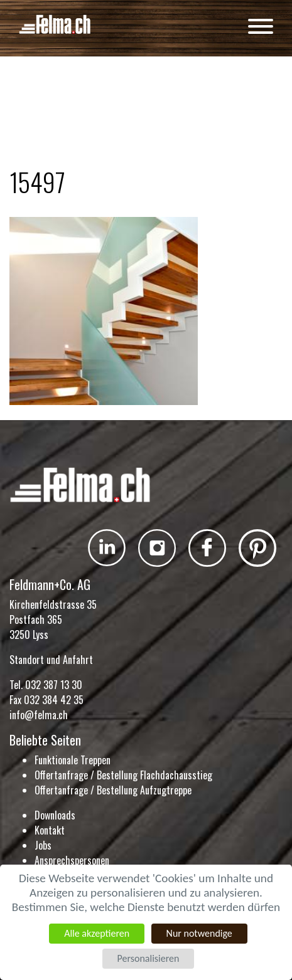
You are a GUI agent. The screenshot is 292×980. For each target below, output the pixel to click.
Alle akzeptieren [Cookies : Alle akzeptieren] (97, 933)
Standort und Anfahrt (51, 660)
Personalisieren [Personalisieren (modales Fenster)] (148, 958)
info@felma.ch (39, 715)
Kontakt (50, 830)
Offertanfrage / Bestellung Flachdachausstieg (123, 775)
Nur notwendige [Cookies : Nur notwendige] (200, 933)
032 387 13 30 (54, 685)
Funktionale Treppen (73, 760)
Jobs (43, 845)
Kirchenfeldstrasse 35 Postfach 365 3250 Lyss (53, 619)
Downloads (55, 815)
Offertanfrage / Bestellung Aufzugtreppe (113, 790)
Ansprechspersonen (72, 860)
